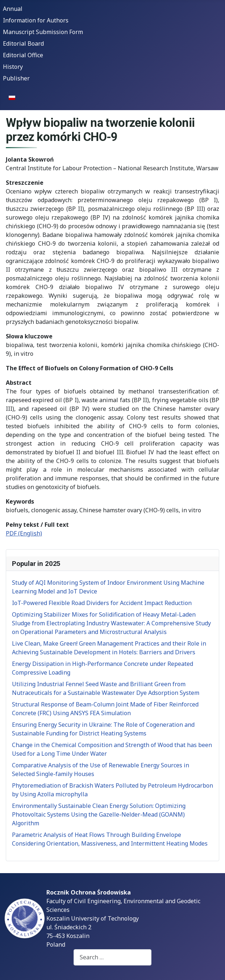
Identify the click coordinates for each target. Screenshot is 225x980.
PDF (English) (24, 533)
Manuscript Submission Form (43, 32)
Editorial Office (23, 55)
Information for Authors (36, 20)
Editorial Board (23, 43)
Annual (13, 9)
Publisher (16, 78)
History (13, 67)
